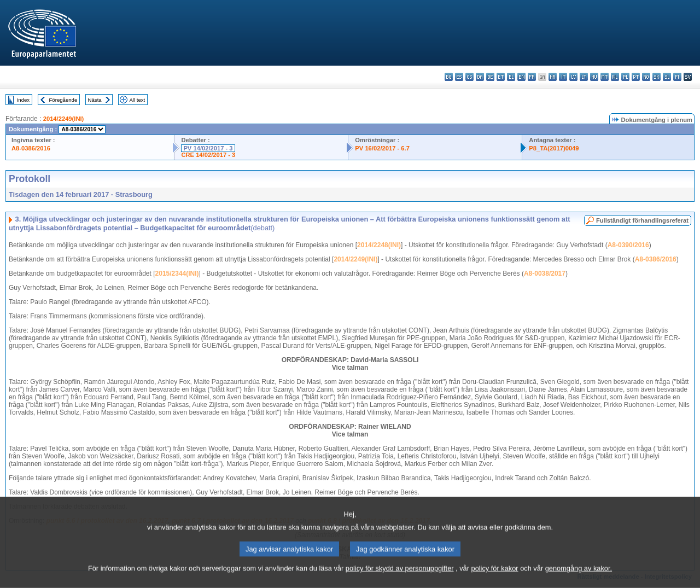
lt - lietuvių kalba (584, 77)
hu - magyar (594, 77)
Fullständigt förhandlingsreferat (642, 220)
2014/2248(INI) (379, 245)
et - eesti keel (501, 77)
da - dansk (480, 77)
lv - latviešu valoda (573, 77)
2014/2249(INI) (64, 119)
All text (137, 100)
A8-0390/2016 (628, 245)
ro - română (646, 77)
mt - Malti (605, 77)
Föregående (63, 100)
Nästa (95, 100)
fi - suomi (677, 77)
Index (23, 100)
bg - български (449, 77)
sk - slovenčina (657, 77)
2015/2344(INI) (177, 273)
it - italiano (563, 77)
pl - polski (625, 77)
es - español (459, 77)
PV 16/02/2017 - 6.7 (382, 148)
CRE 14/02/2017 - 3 (208, 155)
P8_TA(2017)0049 (554, 148)
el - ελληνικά (511, 77)
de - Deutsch (490, 77)
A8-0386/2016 (31, 148)
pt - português (636, 77)
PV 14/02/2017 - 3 (208, 148)
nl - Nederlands (615, 77)
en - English (521, 77)
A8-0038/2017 (545, 273)
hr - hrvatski (553, 77)
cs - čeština (469, 77)
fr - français (532, 77)
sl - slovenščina (667, 77)
